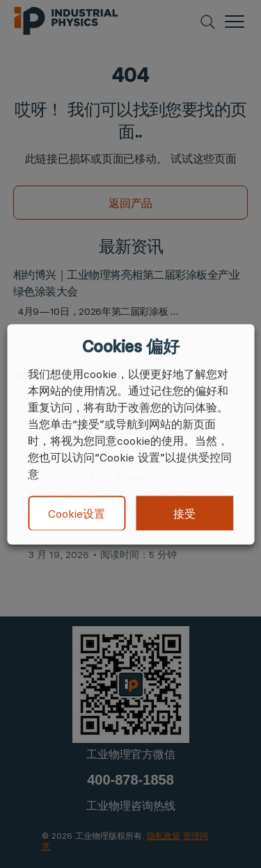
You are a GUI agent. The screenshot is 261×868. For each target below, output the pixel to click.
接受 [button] (184, 513)
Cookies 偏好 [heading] (130, 346)
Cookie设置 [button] (77, 514)
